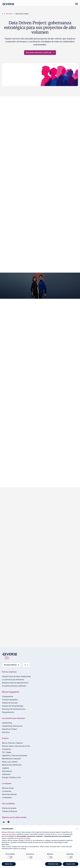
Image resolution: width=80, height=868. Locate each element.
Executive (6, 732)
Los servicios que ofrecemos (13, 680)
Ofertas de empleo (9, 808)
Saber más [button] (9, 864)
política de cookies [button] (24, 838)
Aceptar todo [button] (71, 864)
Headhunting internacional (12, 726)
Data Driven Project (9, 729)
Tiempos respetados (10, 700)
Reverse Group (8, 788)
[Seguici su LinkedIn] (4, 822)
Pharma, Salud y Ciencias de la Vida (16, 746)
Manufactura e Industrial (11, 759)
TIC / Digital (7, 752)
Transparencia (8, 696)
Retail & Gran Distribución (12, 765)
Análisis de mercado (10, 703)
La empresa (7, 791)
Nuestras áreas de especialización (15, 683)
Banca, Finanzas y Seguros (12, 743)
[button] (77, 829)
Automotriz (6, 774)
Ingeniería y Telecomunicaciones (15, 755)
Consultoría (6, 749)
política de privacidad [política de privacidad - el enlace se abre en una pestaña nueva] (9, 834)
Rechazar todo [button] (53, 864)
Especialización (8, 712)
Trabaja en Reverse (9, 811)
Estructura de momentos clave (14, 709)
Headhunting (7, 723)
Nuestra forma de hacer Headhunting (16, 676)
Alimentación (7, 771)
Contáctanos (7, 797)
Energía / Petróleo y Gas (11, 777)
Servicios (9, 14)
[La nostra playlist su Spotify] (8, 822)
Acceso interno (10, 665)
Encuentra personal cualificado (39, 52)
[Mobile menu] (76, 4)
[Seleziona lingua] (26, 665)
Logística (6, 768)
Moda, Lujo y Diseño (10, 762)
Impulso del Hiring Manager (13, 706)
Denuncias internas (9, 794)
